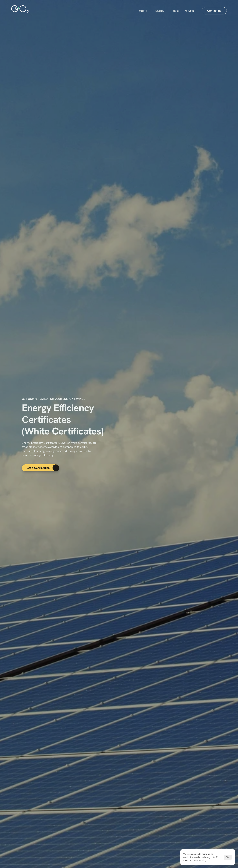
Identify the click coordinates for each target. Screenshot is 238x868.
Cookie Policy (199, 861)
